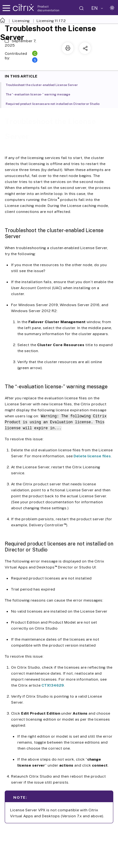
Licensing (21, 21)
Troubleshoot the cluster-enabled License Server (45, 84)
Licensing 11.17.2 (51, 21)
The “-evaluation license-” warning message (41, 94)
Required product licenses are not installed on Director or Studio (56, 103)
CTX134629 (53, 685)
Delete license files (92, 456)
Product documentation (48, 8)
